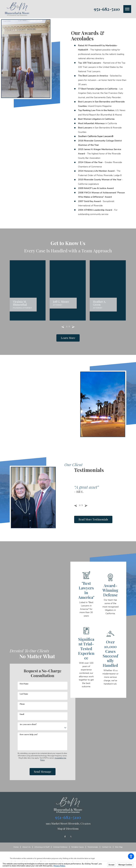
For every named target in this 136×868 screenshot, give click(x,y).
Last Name (24, 693)
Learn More (68, 337)
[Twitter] (71, 835)
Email (22, 713)
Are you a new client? (28, 723)
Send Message (43, 770)
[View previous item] (63, 326)
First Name (24, 683)
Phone (22, 703)
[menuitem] (17, 846)
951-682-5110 (107, 9)
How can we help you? (29, 733)
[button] (131, 856)
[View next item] (73, 326)
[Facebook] (65, 835)
